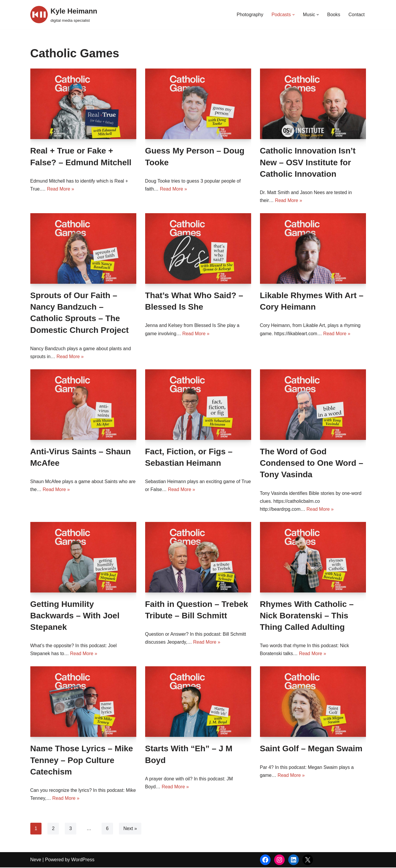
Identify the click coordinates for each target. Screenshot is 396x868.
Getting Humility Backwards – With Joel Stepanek (75, 616)
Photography (250, 15)
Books (334, 15)
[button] (293, 15)
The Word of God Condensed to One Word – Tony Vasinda (312, 463)
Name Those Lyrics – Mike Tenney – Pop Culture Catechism (82, 761)
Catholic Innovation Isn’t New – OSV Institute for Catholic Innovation (308, 162)
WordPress (83, 860)
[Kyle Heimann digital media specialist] (64, 15)
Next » (130, 829)
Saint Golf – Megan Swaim (311, 749)
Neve (36, 860)
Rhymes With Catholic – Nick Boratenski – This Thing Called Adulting (307, 616)
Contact (356, 15)
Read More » (61, 189)
